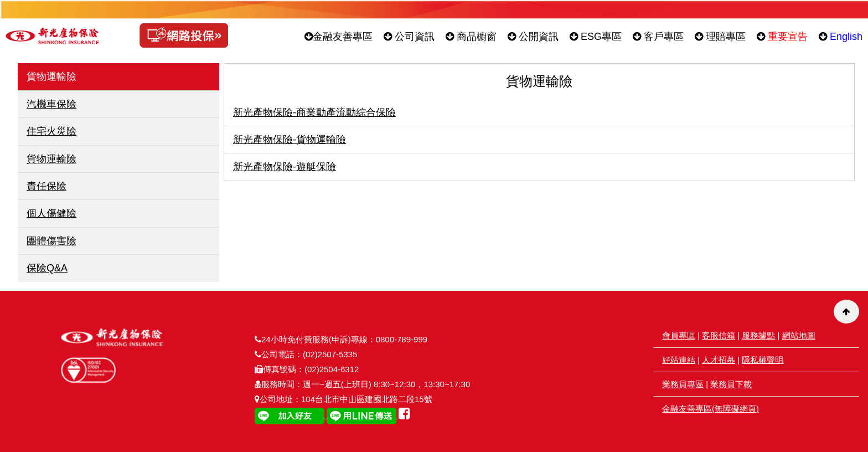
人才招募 (719, 360)
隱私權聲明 (763, 360)
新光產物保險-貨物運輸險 (290, 140)
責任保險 (46, 186)
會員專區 (679, 335)
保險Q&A (47, 268)
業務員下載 (731, 384)
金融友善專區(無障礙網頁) (711, 409)
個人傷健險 (51, 213)
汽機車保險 (51, 104)
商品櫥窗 (471, 37)
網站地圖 (799, 335)
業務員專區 (683, 384)
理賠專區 (720, 37)
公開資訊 (533, 37)
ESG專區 (596, 37)
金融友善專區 (339, 37)
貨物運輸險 (51, 159)
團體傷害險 (51, 241)
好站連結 (679, 360)
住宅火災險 (51, 131)
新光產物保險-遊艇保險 (285, 167)
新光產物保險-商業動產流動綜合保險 (314, 112)
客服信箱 (719, 335)
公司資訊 (409, 37)
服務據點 (758, 335)
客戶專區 (658, 37)
